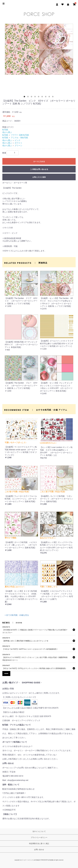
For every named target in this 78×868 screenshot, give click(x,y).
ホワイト (18, 143)
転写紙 (5, 130)
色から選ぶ (7, 132)
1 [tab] (25, 97)
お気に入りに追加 (39, 177)
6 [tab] (43, 97)
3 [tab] (32, 97)
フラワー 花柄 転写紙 (20, 135)
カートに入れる (39, 161)
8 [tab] (50, 97)
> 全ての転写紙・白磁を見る (17, 615)
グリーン (18, 146)
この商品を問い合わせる (39, 169)
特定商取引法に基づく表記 (39, 843)
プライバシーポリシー (39, 837)
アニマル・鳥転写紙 (19, 138)
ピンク (18, 140)
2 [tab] (28, 97)
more (6, 673)
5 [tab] (39, 97)
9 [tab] (53, 97)
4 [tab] (36, 97)
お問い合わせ (39, 850)
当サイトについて (39, 831)
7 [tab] (46, 97)
